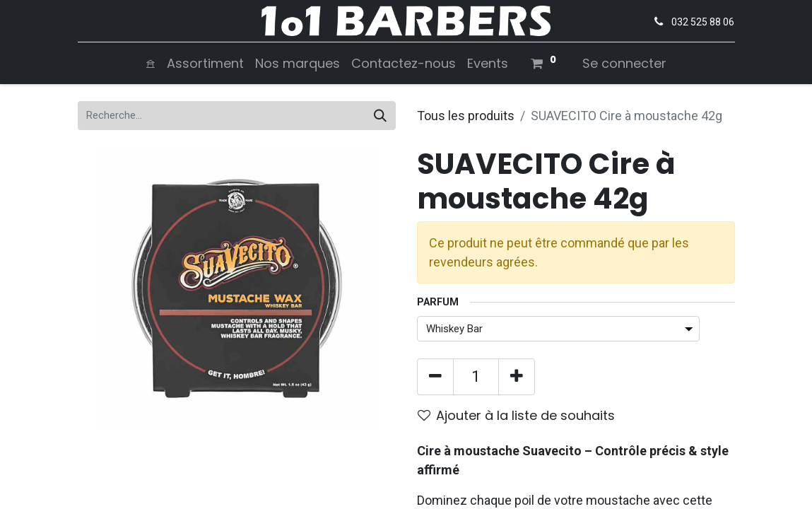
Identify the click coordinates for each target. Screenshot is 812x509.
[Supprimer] (435, 377)
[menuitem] (151, 63)
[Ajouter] (517, 377)
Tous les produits (466, 116)
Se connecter (624, 63)
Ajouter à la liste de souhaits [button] (516, 415)
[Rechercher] (380, 116)
